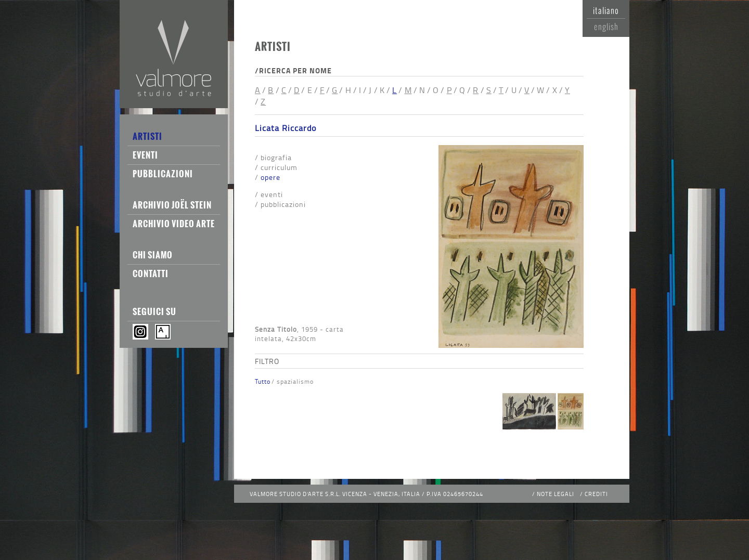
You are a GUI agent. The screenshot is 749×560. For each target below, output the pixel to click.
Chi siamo (153, 255)
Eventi (145, 155)
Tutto (263, 381)
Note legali (556, 494)
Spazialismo (295, 381)
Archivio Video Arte (174, 224)
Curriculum (279, 167)
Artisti (147, 136)
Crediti (596, 494)
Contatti (151, 274)
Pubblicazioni (163, 174)
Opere (270, 177)
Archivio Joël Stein (172, 205)
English (606, 27)
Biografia (276, 157)
